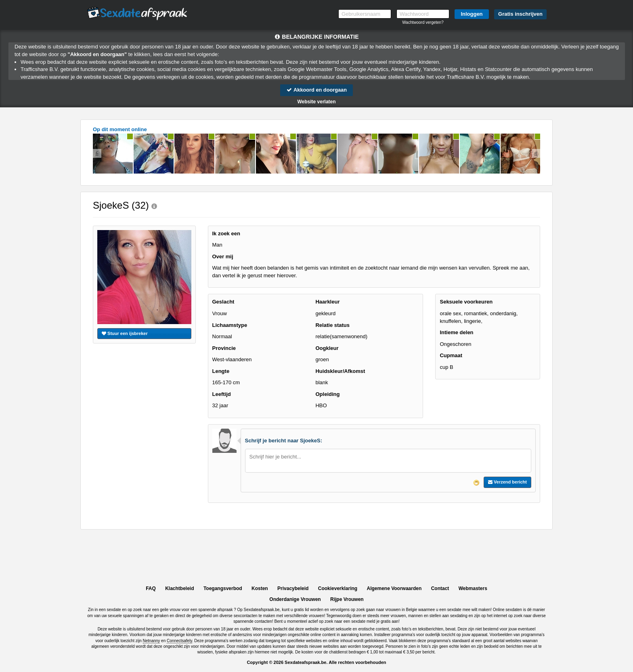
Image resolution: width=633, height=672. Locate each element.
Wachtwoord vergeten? (423, 22)
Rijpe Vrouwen (347, 599)
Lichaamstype (230, 325)
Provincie (224, 348)
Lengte (221, 371)
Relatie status (332, 325)
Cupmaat (451, 356)
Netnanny (152, 641)
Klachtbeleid (179, 588)
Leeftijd (222, 394)
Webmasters (473, 588)
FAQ (151, 588)
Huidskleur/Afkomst (340, 371)
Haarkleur (327, 302)
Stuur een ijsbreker (125, 333)
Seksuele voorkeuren (466, 302)
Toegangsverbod (223, 588)
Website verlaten (316, 102)
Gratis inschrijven (520, 14)
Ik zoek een (226, 233)
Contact (440, 588)
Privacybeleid (293, 588)
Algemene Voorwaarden (394, 588)
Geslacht (223, 302)
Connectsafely (179, 641)
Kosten (260, 588)
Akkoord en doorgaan (316, 90)
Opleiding (327, 394)
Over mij (223, 256)
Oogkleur (327, 348)
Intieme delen (456, 332)
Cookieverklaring (338, 588)
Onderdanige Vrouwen (295, 599)
